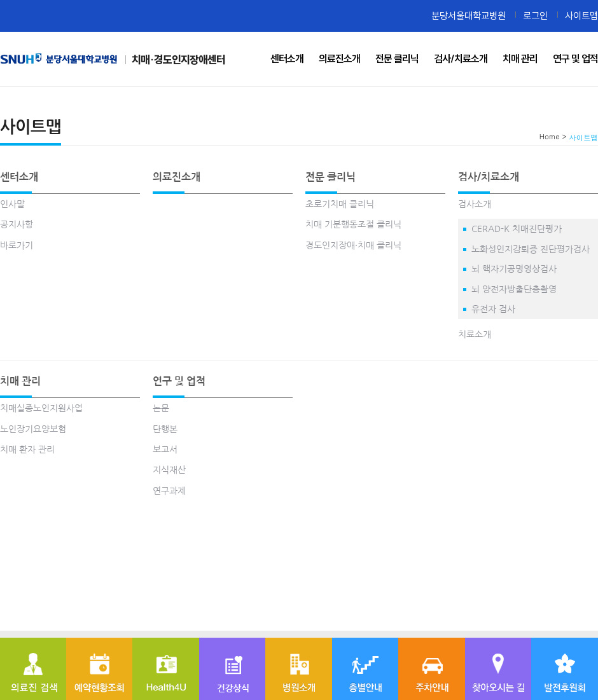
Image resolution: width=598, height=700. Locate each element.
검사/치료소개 (489, 177)
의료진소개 (177, 177)
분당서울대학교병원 (469, 16)
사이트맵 (581, 16)
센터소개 (19, 177)
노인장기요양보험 (33, 429)
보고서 (165, 450)
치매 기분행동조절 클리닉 (353, 224)
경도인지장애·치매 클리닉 (353, 245)
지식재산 (169, 470)
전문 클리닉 (330, 177)
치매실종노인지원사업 (41, 408)
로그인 (535, 16)
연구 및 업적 (179, 381)
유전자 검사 (493, 309)
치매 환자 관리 (27, 450)
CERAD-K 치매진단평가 (517, 229)
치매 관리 (20, 381)
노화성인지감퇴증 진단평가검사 (531, 249)
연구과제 (169, 491)
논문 (161, 408)
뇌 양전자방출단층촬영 (514, 289)
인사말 (12, 204)
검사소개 (475, 204)
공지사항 (17, 224)
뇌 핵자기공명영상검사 (514, 269)
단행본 (165, 429)
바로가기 (17, 245)
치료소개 (475, 334)
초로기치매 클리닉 (340, 204)
